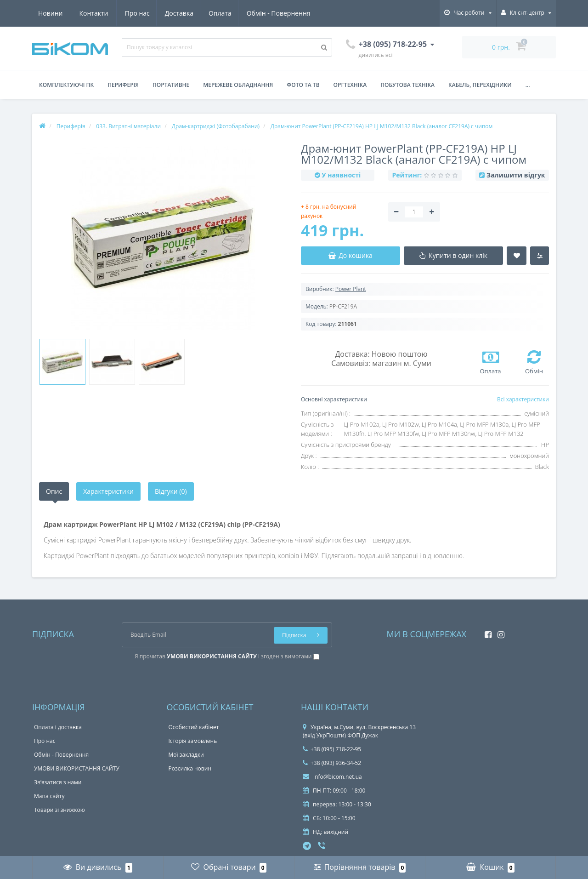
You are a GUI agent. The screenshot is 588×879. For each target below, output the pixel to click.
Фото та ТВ (303, 85)
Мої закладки (186, 755)
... (528, 85)
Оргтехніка (350, 85)
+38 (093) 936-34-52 (332, 763)
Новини (257, 13)
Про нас (51, 13)
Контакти (300, 13)
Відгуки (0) (171, 491)
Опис (54, 491)
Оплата (136, 13)
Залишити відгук (516, 175)
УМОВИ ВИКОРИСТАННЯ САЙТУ (77, 768)
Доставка (94, 13)
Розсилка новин (190, 768)
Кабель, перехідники (480, 85)
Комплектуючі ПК (66, 85)
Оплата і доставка (58, 727)
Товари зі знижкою (59, 810)
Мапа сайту (49, 796)
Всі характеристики (523, 399)
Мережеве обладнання (238, 85)
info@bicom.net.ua (332, 777)
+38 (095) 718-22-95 (332, 749)
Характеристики (108, 491)
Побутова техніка (407, 85)
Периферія (123, 85)
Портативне (171, 85)
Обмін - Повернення (196, 13)
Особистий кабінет (194, 727)
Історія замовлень (193, 741)
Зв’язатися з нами (58, 782)
